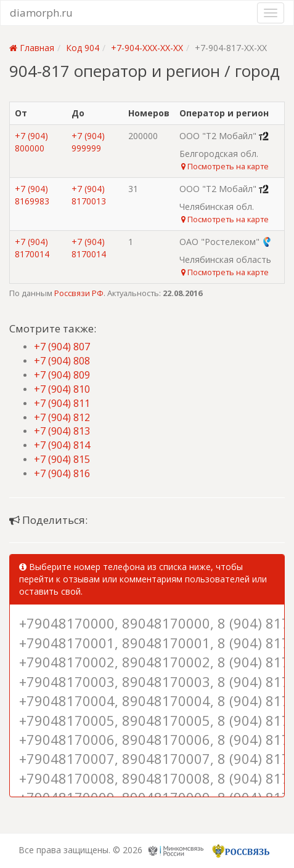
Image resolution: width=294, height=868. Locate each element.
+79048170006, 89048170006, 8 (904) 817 (147, 739)
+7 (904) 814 (62, 445)
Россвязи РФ (79, 293)
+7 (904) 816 (62, 473)
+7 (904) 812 (62, 417)
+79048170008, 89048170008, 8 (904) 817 (147, 778)
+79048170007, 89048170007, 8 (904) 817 (147, 758)
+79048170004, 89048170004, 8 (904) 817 (147, 701)
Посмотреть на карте (225, 166)
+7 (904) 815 (62, 459)
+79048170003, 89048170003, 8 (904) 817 (147, 681)
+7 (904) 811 (62, 403)
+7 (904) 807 (62, 347)
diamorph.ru (41, 13)
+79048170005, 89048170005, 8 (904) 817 (147, 720)
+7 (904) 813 (62, 431)
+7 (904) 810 (62, 389)
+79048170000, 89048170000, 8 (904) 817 (147, 623)
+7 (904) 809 (62, 375)
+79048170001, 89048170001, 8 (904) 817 (147, 643)
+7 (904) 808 (62, 361)
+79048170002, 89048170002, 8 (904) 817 (147, 662)
